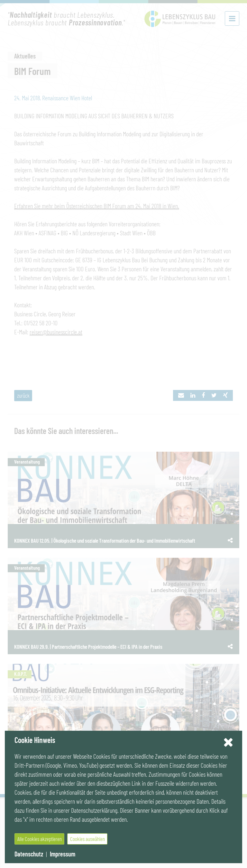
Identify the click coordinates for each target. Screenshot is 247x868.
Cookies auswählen (87, 839)
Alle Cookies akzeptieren (40, 839)
